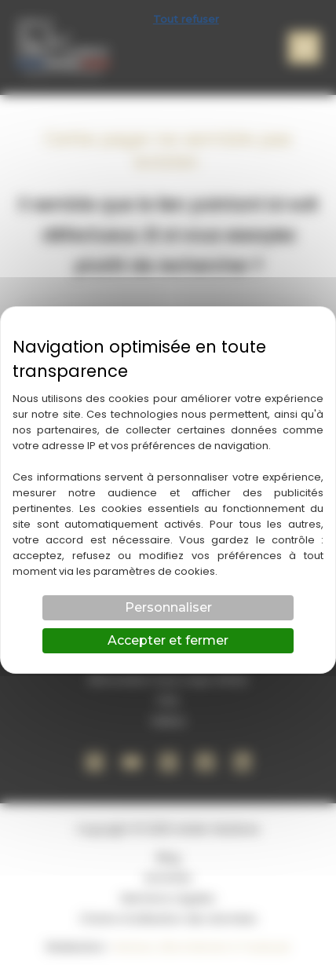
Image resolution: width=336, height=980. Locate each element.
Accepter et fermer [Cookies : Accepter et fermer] (168, 640)
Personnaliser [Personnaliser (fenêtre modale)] (168, 607)
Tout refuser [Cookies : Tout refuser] (186, 19)
